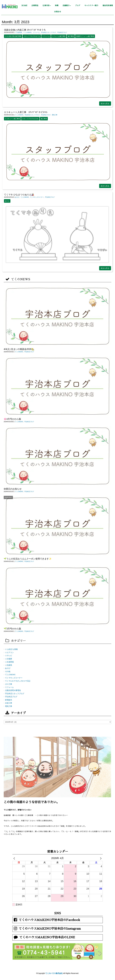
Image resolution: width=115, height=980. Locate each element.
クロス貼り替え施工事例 (13, 36)
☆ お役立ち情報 (11, 649)
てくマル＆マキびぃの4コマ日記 (18, 681)
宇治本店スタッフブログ (48, 32)
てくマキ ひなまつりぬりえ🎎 (19, 195)
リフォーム (36, 32)
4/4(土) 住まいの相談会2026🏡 (19, 349)
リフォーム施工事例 (59, 36)
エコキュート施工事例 (12, 119)
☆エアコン (9, 653)
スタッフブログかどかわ (30, 119)
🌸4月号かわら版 (12, 419)
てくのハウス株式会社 (54, 973)
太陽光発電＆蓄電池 (13, 690)
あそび (17, 197)
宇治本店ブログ (62, 32)
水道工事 (9, 703)
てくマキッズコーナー (37, 197)
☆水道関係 (19, 32)
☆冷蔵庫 (9, 659)
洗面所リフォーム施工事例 (85, 36)
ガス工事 (9, 684)
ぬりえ (7, 201)
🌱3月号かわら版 (12, 629)
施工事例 (71, 36)
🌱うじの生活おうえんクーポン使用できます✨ (28, 559)
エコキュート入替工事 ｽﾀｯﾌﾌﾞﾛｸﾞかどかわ (26, 112)
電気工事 (55, 115)
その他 (8, 672)
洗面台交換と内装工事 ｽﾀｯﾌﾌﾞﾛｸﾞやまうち (25, 30)
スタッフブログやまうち (32, 36)
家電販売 (9, 700)
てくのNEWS (27, 32)
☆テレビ (9, 656)
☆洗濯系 (9, 665)
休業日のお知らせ (13, 489)
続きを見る (105, 104)
